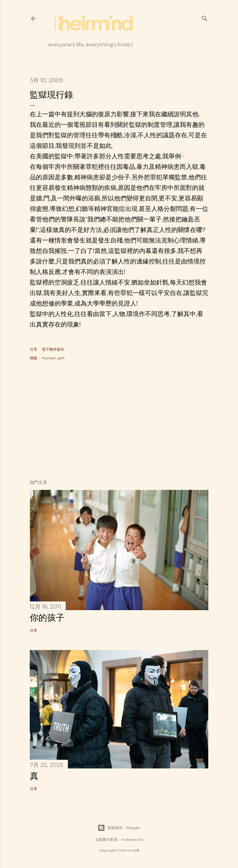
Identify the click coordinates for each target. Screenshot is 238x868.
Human (49, 358)
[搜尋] (205, 17)
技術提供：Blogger (119, 828)
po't (61, 358)
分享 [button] (33, 349)
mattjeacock (132, 839)
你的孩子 (47, 618)
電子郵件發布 (53, 349)
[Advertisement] (119, 421)
